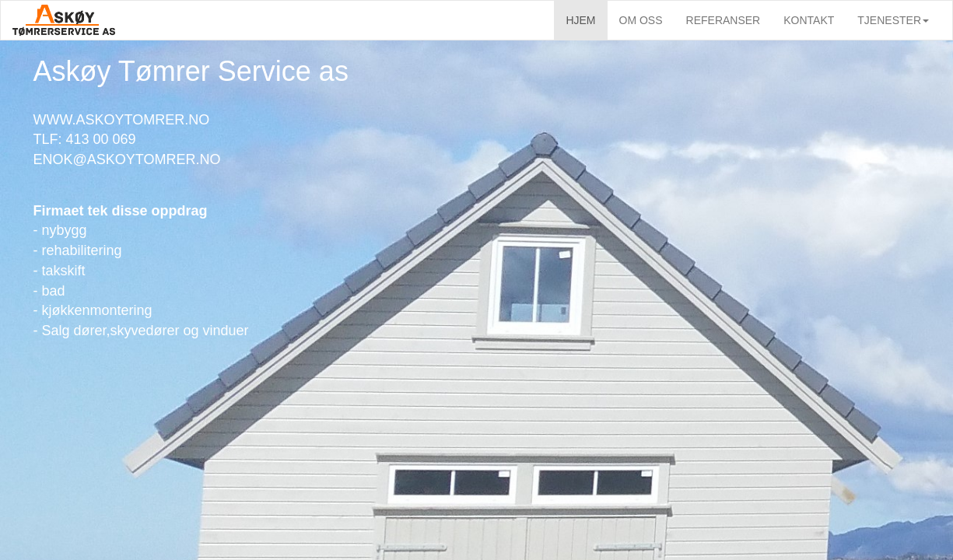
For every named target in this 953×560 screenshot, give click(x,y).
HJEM (580, 20)
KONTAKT (809, 20)
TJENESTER (893, 20)
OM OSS (641, 20)
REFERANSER (724, 20)
